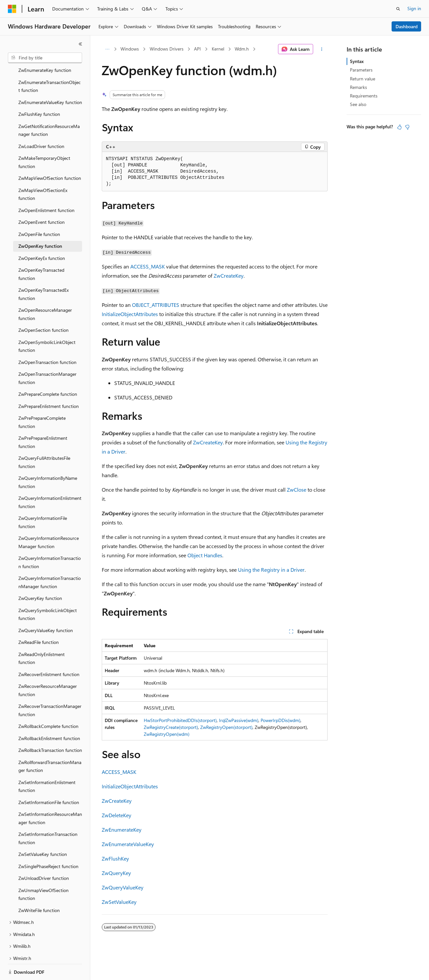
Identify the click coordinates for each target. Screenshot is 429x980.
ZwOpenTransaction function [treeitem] (47, 340)
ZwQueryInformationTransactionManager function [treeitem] (50, 560)
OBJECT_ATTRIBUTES (156, 305)
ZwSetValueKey (119, 902)
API (197, 49)
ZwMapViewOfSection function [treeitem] (50, 155)
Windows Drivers (167, 49)
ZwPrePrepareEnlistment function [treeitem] (43, 419)
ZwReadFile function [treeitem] (39, 619)
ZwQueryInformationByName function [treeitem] (48, 459)
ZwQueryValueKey (123, 887)
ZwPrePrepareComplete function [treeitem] (42, 399)
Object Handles (205, 555)
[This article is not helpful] (407, 127)
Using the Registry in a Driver (271, 570)
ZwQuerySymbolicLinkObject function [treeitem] (48, 592)
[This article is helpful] (399, 127)
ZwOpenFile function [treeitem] (39, 212)
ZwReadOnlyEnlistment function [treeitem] (42, 636)
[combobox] (45, 58)
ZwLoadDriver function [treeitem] (41, 124)
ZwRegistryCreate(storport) (171, 727)
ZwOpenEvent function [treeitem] (42, 199)
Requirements (364, 96)
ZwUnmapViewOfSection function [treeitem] (43, 872)
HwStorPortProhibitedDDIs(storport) (180, 720)
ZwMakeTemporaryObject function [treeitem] (44, 139)
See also (358, 104)
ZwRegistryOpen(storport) (226, 727)
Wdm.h (242, 49)
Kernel (218, 49)
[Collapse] (80, 44)
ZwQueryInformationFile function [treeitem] (43, 500)
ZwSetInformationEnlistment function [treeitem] (47, 764)
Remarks (358, 87)
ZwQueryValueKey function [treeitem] (46, 608)
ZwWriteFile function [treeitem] (39, 888)
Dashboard (407, 26)
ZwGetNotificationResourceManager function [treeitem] (49, 108)
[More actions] (322, 49)
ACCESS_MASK (148, 266)
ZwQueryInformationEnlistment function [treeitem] (50, 479)
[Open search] (398, 9)
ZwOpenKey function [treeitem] (40, 223)
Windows (130, 49)
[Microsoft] (12, 9)
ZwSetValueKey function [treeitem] (43, 831)
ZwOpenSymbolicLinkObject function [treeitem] (47, 324)
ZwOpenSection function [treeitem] (43, 307)
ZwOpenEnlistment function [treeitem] (46, 188)
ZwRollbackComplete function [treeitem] (48, 703)
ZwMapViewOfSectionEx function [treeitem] (43, 172)
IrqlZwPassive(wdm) (239, 720)
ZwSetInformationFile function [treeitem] (49, 780)
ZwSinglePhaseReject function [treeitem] (48, 844)
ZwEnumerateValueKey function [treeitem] (50, 80)
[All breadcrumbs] (107, 49)
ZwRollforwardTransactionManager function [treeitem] (50, 744)
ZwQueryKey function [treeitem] (40, 575)
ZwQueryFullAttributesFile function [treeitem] (44, 439)
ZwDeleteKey (117, 815)
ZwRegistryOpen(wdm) (167, 734)
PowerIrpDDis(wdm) (280, 720)
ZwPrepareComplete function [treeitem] (48, 371)
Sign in (414, 8)
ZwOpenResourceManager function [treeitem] (45, 291)
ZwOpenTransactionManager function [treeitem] (47, 355)
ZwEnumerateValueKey (128, 844)
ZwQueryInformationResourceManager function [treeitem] (49, 520)
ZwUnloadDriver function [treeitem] (44, 855)
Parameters (361, 70)
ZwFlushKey (115, 858)
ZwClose (297, 490)
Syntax (357, 61)
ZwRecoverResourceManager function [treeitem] (48, 668)
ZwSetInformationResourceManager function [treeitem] (50, 796)
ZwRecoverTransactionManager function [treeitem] (50, 688)
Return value (363, 79)
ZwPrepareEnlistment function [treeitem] (49, 383)
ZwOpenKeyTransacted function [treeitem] (41, 251)
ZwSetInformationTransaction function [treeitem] (48, 816)
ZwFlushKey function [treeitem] (39, 91)
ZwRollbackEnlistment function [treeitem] (49, 716)
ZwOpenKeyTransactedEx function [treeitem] (43, 271)
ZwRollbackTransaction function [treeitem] (50, 727)
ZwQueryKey (116, 873)
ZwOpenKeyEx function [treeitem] (42, 235)
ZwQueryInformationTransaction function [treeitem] (50, 540)
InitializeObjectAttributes (130, 314)
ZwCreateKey (229, 276)
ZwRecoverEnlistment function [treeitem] (49, 652)
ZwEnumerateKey (122, 830)
